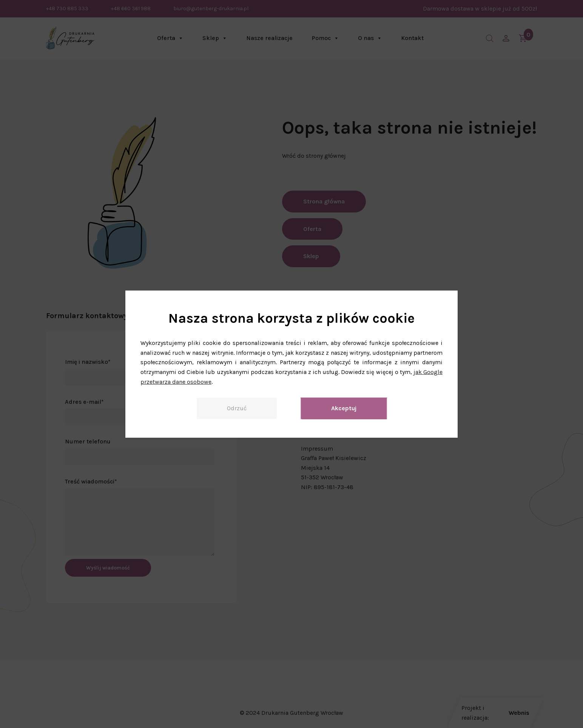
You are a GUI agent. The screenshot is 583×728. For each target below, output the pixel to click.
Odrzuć (237, 408)
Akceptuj (344, 408)
